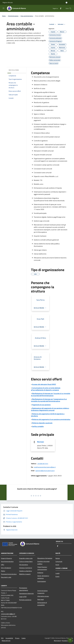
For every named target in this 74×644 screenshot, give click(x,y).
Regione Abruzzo (8, 2)
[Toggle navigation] (4, 8)
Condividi (53, 24)
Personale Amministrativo (9, 574)
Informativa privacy (43, 596)
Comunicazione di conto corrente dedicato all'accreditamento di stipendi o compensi (46, 389)
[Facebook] (60, 8)
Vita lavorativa (24, 565)
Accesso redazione (68, 641)
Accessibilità (9, 638)
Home (4, 16)
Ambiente (40, 573)
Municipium (57, 641)
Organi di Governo (6, 558)
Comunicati (59, 561)
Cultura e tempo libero (26, 561)
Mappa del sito (6, 641)
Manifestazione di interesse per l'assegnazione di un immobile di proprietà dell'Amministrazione (49, 400)
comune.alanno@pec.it (8, 614)
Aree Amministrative (7, 561)
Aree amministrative (27, 16)
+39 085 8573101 (43, 464)
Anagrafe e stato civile (26, 558)
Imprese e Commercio (26, 568)
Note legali (41, 599)
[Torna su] (70, 640)
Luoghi (58, 573)
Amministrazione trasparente (42, 592)
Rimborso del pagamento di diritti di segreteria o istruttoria (48, 415)
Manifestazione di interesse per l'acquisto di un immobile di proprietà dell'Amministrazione (51, 395)
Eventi (57, 576)
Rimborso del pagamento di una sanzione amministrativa (51, 419)
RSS (2, 638)
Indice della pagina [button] (14, 70)
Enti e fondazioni (6, 568)
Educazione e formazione (45, 558)
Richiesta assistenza (25, 600)
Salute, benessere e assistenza (43, 577)
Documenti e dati (6, 577)
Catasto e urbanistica (25, 571)
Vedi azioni (62, 24)
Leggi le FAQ (23, 597)
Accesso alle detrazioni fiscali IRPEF (44, 384)
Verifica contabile (38, 426)
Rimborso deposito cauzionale (42, 423)
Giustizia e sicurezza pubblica (43, 563)
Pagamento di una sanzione (41, 405)
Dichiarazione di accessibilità (42, 604)
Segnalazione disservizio (26, 593)
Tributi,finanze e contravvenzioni (42, 568)
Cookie (24, 638)
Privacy (17, 638)
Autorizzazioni (42, 581)
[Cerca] (70, 8)
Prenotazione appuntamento (24, 589)
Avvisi (57, 565)
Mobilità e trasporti (25, 574)
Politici (3, 571)
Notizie (58, 558)
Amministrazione (13, 16)
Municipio (41, 442)
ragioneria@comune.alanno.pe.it (45, 471)
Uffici (3, 565)
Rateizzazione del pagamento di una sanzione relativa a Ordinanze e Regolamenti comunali (50, 409)
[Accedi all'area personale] (67, 3)
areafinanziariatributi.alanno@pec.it (45, 467)
